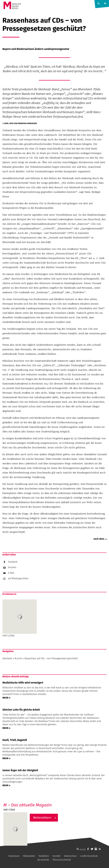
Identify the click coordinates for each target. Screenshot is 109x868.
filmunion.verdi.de (62, 860)
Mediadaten (29, 856)
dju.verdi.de (43, 860)
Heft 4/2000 (20, 618)
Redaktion (44, 856)
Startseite (7, 658)
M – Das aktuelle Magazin (28, 805)
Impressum (14, 856)
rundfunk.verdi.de (89, 856)
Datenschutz (70, 856)
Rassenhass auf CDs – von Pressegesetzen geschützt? (51, 658)
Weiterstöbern (42, 818)
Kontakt (56, 856)
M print (18, 658)
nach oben (99, 539)
